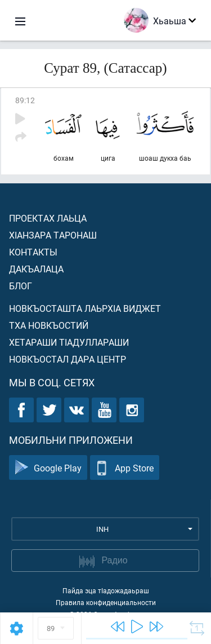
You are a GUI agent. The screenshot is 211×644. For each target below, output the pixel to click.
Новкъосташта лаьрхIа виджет (85, 308)
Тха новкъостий (49, 325)
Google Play (48, 468)
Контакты (33, 252)
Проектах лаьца (48, 218)
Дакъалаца (36, 269)
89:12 (25, 100)
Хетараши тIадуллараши (69, 342)
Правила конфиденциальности (106, 602)
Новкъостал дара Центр (68, 359)
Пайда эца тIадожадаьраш (106, 590)
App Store (125, 468)
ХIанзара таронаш (53, 235)
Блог (21, 286)
